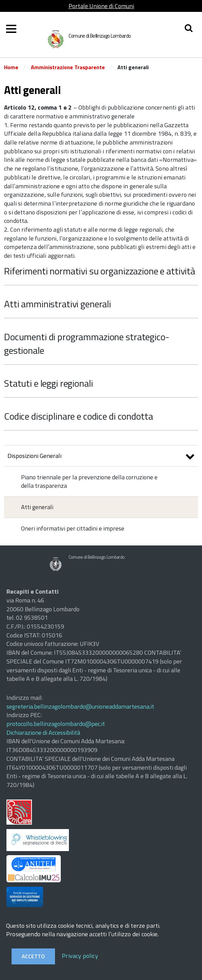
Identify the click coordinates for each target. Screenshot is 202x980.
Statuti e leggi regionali (49, 383)
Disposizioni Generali (101, 457)
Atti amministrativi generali (58, 304)
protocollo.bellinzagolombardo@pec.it (56, 724)
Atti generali (37, 507)
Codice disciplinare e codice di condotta (78, 416)
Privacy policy (80, 956)
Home (11, 67)
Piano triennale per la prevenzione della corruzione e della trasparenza (89, 482)
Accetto (33, 956)
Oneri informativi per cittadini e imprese (73, 528)
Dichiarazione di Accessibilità (43, 733)
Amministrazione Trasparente (68, 67)
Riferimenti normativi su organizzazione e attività (100, 271)
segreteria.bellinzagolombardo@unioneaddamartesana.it (80, 706)
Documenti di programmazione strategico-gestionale (87, 343)
